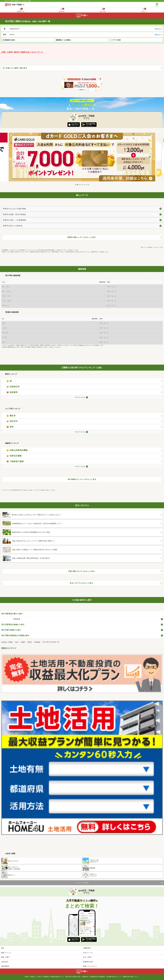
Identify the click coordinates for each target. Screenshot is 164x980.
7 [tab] (87, 185)
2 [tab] (77, 185)
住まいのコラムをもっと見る (81, 583)
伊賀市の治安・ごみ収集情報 (14, 220)
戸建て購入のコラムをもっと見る (81, 571)
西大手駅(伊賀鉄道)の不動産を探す (15, 635)
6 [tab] (85, 185)
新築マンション (6, 953)
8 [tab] (89, 185)
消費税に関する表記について (130, 977)
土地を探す (5, 962)
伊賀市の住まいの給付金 (13, 226)
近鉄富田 (12, 392)
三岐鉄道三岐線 (15, 461)
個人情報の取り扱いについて (114, 977)
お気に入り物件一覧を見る (15, 68)
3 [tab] (79, 185)
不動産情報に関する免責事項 (97, 977)
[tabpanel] (82, 158)
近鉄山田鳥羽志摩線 (17, 450)
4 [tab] (81, 185)
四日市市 (12, 421)
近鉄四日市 (13, 387)
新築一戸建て (5, 957)
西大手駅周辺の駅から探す (12, 614)
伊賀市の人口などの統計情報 (14, 209)
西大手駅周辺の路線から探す (13, 625)
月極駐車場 (87, 948)
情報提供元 (85, 977)
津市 (10, 427)
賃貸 (3, 948)
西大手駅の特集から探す (11, 630)
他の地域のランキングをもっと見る (82, 479)
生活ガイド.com (158, 247)
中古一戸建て (87, 957)
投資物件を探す (88, 962)
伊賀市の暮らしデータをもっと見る (81, 237)
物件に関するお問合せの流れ (73, 977)
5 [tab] (83, 185)
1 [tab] (75, 185)
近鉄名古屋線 (14, 456)
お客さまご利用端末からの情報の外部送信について (51, 977)
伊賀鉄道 (17, 619)
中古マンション (88, 953)
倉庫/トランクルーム (90, 966)
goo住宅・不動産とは (30, 977)
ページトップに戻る (82, 883)
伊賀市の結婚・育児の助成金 (14, 214)
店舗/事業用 (5, 966)
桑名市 (11, 416)
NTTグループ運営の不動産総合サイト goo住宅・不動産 (18, 1)
